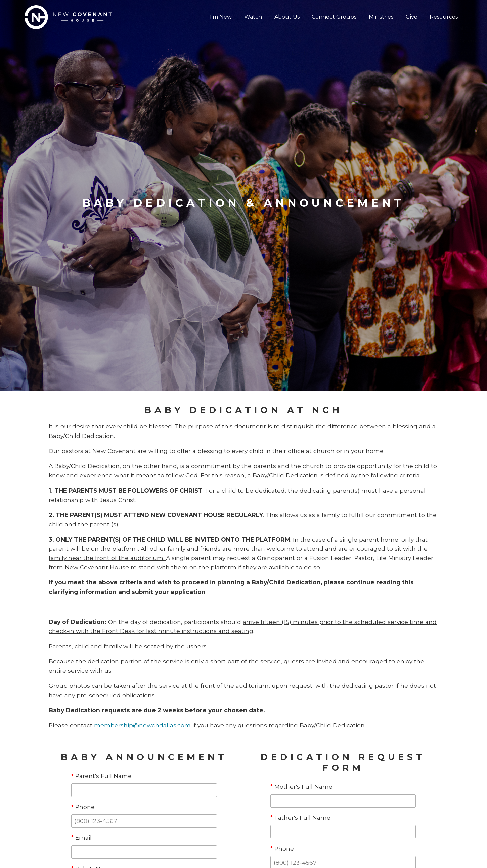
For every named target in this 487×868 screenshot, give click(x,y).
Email (81, 838)
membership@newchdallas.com (142, 725)
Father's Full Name (300, 818)
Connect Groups (335, 17)
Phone (83, 807)
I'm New (223, 17)
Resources (444, 17)
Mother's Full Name (301, 787)
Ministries (382, 17)
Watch (254, 17)
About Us (288, 17)
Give (412, 17)
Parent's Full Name (101, 776)
